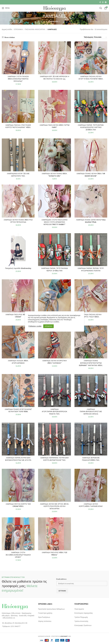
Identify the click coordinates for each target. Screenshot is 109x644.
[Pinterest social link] (106, 2)
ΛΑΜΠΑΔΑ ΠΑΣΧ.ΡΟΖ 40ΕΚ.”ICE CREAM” (18, 316)
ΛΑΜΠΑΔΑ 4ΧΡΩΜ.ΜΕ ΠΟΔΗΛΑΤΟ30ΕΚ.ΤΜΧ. (91, 459)
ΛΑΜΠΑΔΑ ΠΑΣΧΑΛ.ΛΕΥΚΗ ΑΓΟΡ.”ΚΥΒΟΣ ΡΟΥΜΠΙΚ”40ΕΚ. (91, 78)
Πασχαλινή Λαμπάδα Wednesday (18, 268)
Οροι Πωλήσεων (44, 617)
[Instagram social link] (103, 2)
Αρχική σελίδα (7, 29)
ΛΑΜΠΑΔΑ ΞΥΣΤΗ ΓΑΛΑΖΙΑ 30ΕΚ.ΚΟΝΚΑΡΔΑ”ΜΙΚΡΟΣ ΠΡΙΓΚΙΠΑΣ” (18, 79)
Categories (54, 21)
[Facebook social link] (100, 2)
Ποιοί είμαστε (79, 609)
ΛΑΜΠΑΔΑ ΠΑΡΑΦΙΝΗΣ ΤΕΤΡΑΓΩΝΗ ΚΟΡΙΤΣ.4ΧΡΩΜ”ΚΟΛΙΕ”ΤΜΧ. (54, 459)
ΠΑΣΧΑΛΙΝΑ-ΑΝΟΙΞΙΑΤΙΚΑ (35, 29)
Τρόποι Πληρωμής (81, 617)
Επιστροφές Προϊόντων (83, 625)
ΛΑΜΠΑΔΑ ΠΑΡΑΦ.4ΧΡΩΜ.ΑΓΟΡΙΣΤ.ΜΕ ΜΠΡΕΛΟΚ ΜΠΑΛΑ (91, 412)
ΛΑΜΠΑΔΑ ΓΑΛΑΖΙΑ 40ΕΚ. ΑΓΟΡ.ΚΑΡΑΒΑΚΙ (18, 362)
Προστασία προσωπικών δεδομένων (51, 609)
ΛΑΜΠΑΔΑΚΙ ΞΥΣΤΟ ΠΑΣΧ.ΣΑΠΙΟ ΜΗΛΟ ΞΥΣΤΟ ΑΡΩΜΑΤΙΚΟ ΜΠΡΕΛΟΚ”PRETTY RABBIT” (54, 222)
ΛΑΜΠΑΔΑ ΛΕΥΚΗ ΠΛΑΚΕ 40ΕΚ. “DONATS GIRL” (54, 175)
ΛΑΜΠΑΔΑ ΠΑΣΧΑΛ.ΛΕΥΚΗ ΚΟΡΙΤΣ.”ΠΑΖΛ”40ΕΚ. (91, 316)
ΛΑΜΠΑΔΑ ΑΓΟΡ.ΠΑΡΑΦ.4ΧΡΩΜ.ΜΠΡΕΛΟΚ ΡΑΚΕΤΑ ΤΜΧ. (55, 412)
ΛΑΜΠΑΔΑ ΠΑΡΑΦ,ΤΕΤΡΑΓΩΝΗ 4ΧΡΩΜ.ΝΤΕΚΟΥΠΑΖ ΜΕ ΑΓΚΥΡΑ (18, 459)
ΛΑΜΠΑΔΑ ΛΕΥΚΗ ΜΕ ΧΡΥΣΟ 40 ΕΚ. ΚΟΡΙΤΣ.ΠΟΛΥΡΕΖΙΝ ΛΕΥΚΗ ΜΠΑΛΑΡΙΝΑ (54, 506)
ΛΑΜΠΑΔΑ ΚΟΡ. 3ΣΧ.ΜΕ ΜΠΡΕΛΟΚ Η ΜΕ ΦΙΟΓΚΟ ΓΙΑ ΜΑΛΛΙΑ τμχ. (54, 78)
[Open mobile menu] (6, 8)
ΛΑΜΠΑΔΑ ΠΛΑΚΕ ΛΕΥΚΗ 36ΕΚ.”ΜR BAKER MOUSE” (91, 175)
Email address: (62, 579)
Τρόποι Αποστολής (81, 621)
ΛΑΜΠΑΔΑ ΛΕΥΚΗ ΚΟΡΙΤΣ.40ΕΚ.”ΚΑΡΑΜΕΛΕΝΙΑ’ (91, 505)
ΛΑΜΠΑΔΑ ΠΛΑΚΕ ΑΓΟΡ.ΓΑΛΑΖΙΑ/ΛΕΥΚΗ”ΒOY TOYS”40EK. (18, 410)
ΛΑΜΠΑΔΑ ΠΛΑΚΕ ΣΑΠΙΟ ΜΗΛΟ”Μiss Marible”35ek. (91, 221)
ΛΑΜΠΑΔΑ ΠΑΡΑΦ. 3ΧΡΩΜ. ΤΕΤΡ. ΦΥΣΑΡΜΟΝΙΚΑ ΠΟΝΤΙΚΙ (91, 269)
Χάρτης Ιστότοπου (45, 621)
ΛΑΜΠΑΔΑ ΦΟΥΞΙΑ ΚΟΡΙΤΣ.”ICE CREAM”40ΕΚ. (18, 505)
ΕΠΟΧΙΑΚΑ (19, 29)
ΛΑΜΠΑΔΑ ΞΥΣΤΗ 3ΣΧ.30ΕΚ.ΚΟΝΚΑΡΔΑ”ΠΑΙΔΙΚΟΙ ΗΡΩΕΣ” (18, 555)
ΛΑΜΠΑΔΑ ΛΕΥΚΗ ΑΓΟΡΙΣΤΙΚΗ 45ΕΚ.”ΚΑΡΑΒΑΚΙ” (54, 362)
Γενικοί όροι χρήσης (45, 613)
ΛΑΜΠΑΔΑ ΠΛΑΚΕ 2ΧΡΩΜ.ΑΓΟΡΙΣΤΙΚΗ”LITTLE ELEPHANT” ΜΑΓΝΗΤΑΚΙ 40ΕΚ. (91, 363)
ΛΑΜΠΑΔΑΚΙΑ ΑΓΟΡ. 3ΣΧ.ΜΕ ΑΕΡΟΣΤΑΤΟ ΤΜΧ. (18, 175)
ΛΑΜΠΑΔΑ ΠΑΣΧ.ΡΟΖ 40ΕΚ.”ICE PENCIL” (54, 554)
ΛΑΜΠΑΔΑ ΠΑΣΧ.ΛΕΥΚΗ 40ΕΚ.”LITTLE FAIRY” (54, 126)
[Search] (101, 8)
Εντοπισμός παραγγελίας (84, 613)
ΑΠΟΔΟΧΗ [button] (48, 326)
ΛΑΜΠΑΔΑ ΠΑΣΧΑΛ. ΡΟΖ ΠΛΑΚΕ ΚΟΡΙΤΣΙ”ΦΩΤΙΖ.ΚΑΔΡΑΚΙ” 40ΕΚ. (18, 126)
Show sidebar (10, 37)
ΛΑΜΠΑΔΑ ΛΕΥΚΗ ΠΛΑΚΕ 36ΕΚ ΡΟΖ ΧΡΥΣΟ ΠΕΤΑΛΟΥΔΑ (18, 221)
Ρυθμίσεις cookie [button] (35, 326)
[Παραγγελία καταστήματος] (95, 37)
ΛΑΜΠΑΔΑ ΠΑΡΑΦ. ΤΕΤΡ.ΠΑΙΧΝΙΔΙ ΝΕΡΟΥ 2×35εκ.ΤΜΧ (54, 269)
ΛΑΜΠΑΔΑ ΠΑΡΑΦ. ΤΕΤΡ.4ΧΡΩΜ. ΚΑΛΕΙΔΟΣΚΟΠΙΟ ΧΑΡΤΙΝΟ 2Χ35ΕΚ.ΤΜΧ (91, 127)
